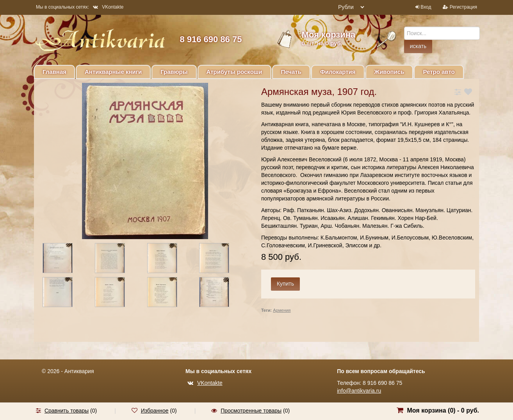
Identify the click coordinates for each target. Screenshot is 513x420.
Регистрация (463, 7)
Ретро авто (439, 72)
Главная (54, 72)
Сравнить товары (67, 411)
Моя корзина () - (443, 410)
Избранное (155, 411)
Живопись (389, 72)
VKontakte (108, 7)
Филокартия (338, 72)
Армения (282, 310)
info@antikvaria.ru (359, 391)
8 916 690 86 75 (211, 39)
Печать (291, 72)
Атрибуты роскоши (234, 72)
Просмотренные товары (251, 411)
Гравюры (174, 72)
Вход (426, 7)
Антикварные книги (113, 72)
